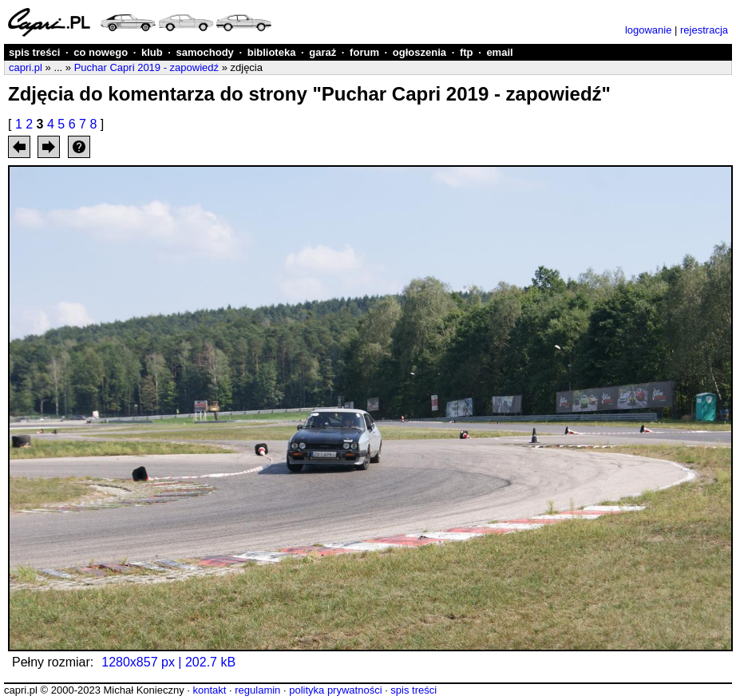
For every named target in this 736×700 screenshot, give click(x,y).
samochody (205, 52)
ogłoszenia (419, 52)
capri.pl (26, 67)
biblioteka (272, 52)
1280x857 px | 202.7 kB (168, 662)
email (499, 52)
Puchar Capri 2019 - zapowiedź (146, 67)
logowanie (649, 30)
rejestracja (704, 30)
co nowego (101, 52)
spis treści (34, 52)
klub (152, 52)
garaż (322, 52)
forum (364, 52)
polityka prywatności (335, 690)
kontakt (209, 690)
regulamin (257, 690)
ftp (467, 52)
